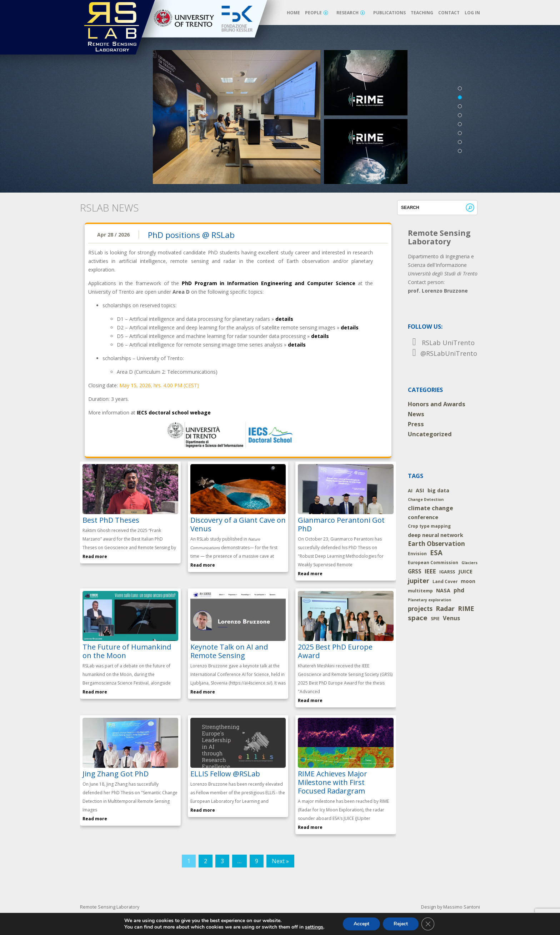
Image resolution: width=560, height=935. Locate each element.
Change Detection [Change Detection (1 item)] (426, 499)
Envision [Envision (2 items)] (417, 554)
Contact (449, 13)
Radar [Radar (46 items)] (445, 608)
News (416, 414)
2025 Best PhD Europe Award (335, 651)
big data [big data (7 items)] (438, 490)
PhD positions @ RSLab (191, 235)
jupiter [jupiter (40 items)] (419, 581)
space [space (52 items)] (418, 618)
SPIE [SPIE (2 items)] (435, 619)
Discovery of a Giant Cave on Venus (238, 524)
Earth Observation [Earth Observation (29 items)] (436, 544)
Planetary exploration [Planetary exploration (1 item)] (429, 600)
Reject (401, 924)
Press (416, 424)
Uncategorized (430, 434)
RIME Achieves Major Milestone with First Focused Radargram (332, 782)
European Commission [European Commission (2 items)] (433, 563)
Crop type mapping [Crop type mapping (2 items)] (429, 526)
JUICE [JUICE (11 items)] (465, 571)
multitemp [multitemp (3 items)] (420, 591)
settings (314, 927)
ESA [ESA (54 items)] (436, 553)
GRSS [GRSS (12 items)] (415, 571)
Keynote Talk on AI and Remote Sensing (229, 651)
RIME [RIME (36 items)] (466, 608)
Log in (472, 13)
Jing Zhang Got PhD (116, 774)
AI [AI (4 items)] (410, 491)
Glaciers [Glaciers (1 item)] (469, 563)
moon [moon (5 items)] (468, 581)
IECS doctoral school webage (174, 412)
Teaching (422, 13)
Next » (280, 861)
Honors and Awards (437, 404)
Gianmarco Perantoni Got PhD (341, 524)
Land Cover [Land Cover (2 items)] (445, 581)
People (317, 13)
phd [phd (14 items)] (459, 590)
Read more (95, 556)
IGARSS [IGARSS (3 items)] (447, 572)
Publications (389, 13)
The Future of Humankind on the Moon (127, 651)
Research (351, 13)
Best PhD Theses (111, 520)
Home (293, 13)
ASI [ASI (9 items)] (420, 490)
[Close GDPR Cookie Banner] (428, 924)
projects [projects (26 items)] (420, 609)
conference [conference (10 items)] (423, 517)
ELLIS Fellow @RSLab (225, 774)
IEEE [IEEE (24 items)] (430, 571)
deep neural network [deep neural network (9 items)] (436, 535)
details (284, 319)
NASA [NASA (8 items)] (443, 590)
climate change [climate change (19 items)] (431, 508)
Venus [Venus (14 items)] (451, 618)
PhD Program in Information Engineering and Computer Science (269, 283)
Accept (361, 924)
